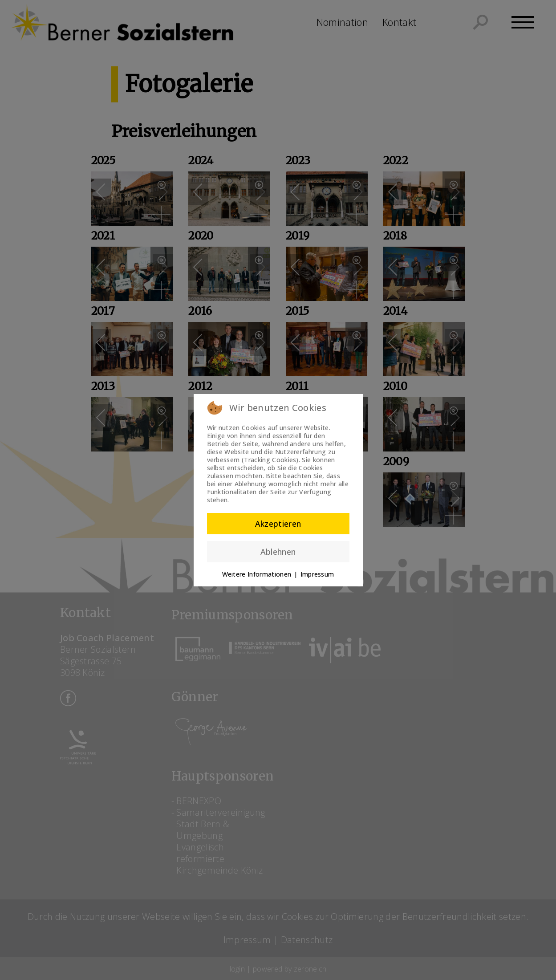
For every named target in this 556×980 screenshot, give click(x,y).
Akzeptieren (278, 524)
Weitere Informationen (257, 574)
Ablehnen (278, 552)
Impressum (317, 574)
